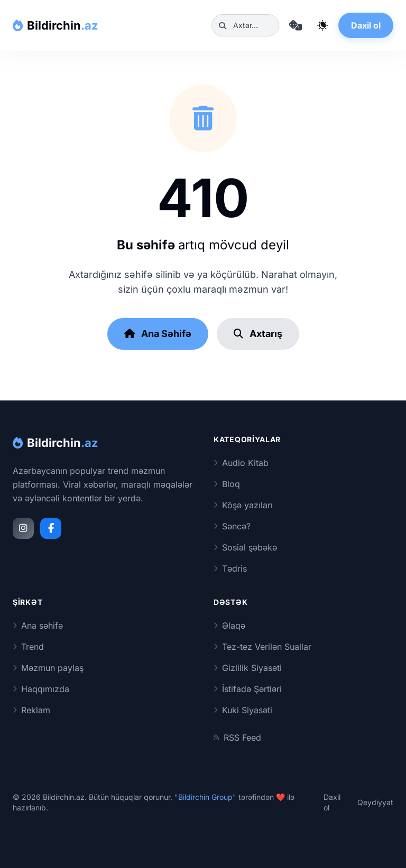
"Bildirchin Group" (205, 797)
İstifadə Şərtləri (248, 689)
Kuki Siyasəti (243, 710)
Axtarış (258, 334)
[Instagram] (23, 528)
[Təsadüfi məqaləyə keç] (295, 25)
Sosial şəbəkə (245, 547)
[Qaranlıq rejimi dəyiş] (322, 25)
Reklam (31, 710)
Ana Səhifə (158, 334)
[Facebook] (51, 528)
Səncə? (232, 526)
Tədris (230, 568)
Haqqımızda (41, 689)
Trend (28, 647)
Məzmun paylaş (48, 668)
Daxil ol (366, 25)
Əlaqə (229, 626)
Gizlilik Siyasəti (248, 668)
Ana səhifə (38, 626)
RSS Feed (237, 738)
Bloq (227, 484)
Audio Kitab (241, 463)
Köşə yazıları (243, 505)
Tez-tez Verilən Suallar (262, 647)
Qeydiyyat (375, 802)
